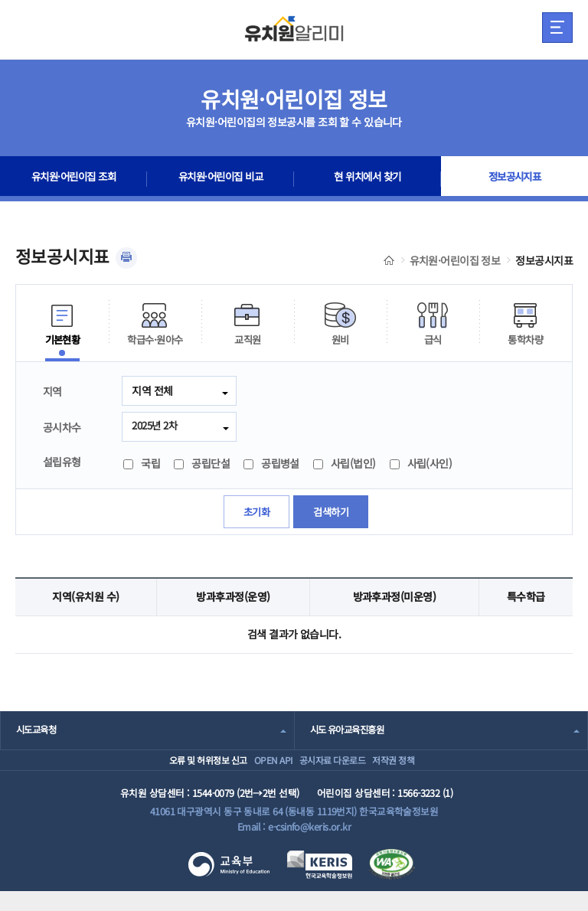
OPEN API (258, 771)
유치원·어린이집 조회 (73, 179)
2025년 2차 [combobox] (157, 426)
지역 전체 (152, 390)
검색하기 (332, 514)
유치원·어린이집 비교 (220, 179)
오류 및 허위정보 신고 (172, 771)
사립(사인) (421, 465)
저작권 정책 (417, 771)
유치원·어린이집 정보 (455, 260)
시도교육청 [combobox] (38, 732)
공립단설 (202, 465)
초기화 (255, 514)
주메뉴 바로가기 (0, 0)
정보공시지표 (515, 179)
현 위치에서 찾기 (368, 179)
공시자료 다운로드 (336, 771)
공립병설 (271, 465)
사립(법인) (345, 465)
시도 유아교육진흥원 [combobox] (351, 732)
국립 (142, 465)
